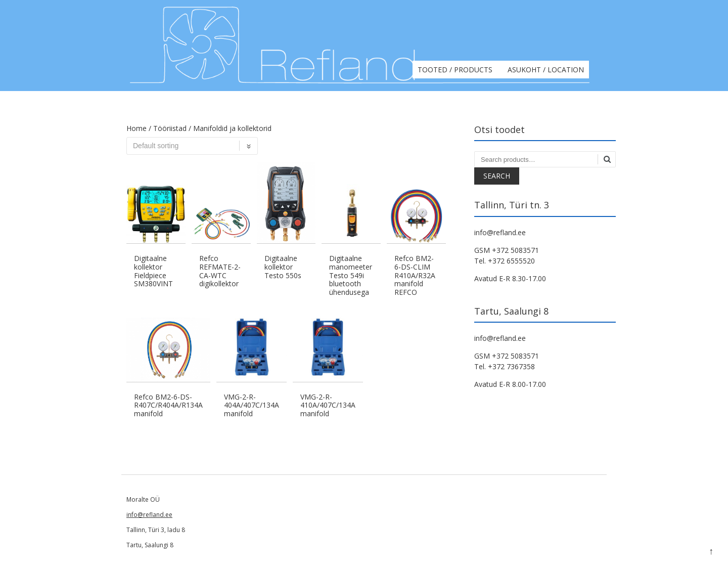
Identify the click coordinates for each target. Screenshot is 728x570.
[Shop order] (192, 146)
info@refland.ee (149, 515)
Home (136, 128)
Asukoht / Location (546, 70)
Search (497, 176)
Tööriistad (170, 128)
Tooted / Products (455, 70)
